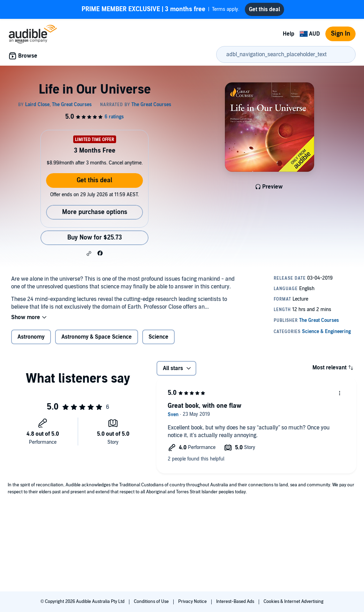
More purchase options (95, 212)
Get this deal (94, 180)
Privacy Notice (193, 602)
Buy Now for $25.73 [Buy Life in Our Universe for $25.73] (95, 238)
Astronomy (31, 337)
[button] (89, 253)
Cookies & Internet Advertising (294, 602)
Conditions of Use (152, 602)
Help (289, 34)
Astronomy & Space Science (97, 337)
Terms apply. (160, 9)
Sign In (340, 34)
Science (158, 337)
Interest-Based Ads (236, 602)
